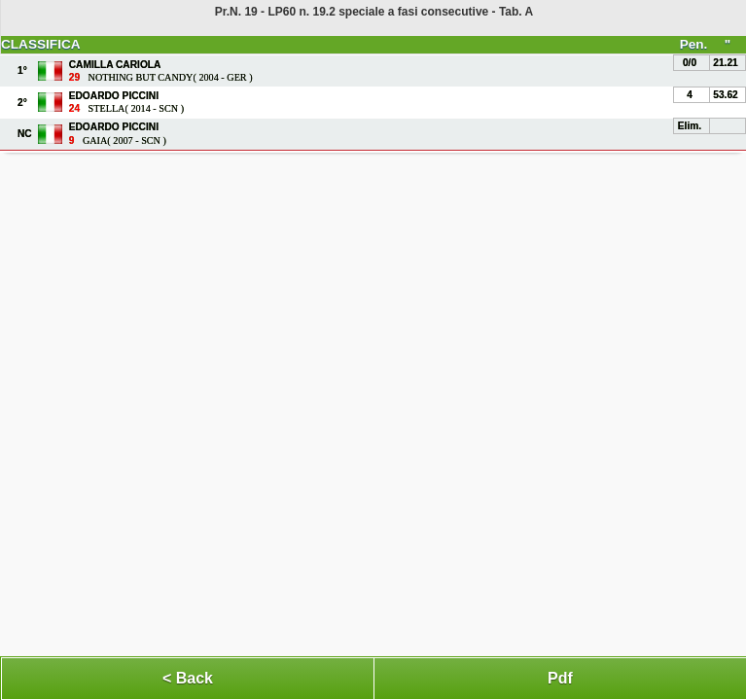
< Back (188, 678)
